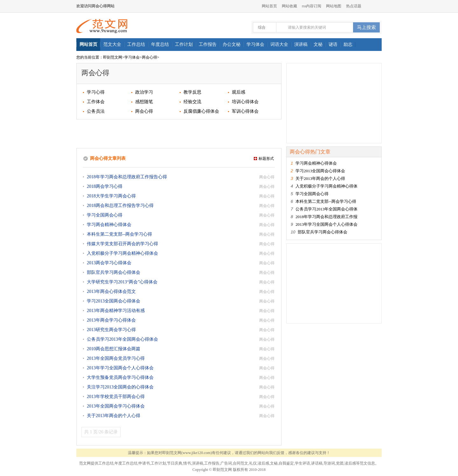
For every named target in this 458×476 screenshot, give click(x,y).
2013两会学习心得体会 (109, 263)
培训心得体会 (245, 102)
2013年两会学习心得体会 (111, 320)
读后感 (263, 463)
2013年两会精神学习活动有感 (116, 311)
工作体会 (96, 102)
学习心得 (96, 92)
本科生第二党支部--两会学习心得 (119, 234)
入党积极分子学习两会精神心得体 (326, 186)
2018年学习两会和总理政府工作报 (326, 217)
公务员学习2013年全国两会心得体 (326, 209)
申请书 (144, 463)
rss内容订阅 (312, 6)
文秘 (274, 463)
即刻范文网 (113, 57)
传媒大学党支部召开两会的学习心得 (122, 244)
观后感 (239, 92)
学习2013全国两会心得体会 (114, 301)
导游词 (329, 463)
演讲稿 (198, 463)
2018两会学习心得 (105, 186)
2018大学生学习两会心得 (111, 196)
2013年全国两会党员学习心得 (116, 358)
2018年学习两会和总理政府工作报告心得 (127, 177)
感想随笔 (144, 102)
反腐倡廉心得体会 (201, 111)
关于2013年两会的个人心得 (114, 416)
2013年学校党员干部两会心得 (116, 397)
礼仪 (253, 463)
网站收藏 (289, 6)
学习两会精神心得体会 (109, 225)
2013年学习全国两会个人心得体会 (120, 368)
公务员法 (96, 111)
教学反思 (192, 92)
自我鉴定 (286, 463)
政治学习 (144, 92)
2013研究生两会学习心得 (111, 330)
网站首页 (269, 6)
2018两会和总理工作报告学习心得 (120, 206)
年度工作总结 (126, 463)
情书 (187, 463)
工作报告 (212, 463)
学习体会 (132, 57)
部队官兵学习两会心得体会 (114, 272)
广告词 (226, 463)
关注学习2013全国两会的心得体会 (120, 387)
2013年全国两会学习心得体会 (116, 406)
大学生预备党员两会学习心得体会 (120, 377)
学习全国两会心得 (105, 215)
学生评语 (302, 463)
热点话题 (354, 6)
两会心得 (149, 57)
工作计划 (158, 463)
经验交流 (192, 102)
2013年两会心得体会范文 (111, 291)
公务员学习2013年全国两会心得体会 (122, 339)
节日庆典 (175, 463)
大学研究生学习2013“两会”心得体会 (122, 282)
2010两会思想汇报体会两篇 (114, 349)
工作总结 (106, 463)
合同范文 (240, 463)
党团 (340, 463)
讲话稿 (317, 463)
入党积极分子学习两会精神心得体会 (122, 253)
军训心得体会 (245, 111)
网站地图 (334, 6)
